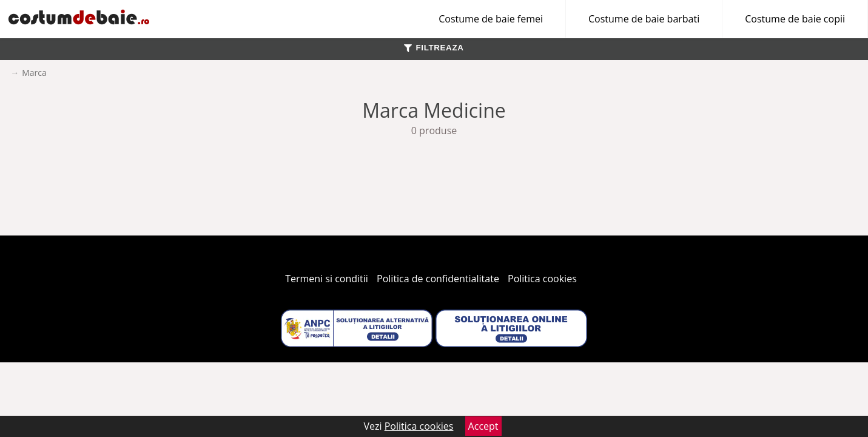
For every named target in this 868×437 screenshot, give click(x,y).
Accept (483, 426)
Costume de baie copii (795, 19)
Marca (34, 73)
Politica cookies (542, 279)
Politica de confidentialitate (438, 279)
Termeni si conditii (327, 279)
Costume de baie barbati (644, 19)
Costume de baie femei (491, 19)
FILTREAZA (434, 48)
